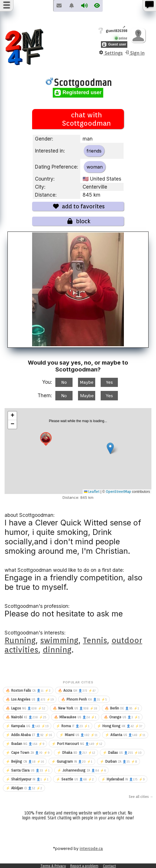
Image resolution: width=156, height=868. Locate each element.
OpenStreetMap (118, 492)
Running (20, 640)
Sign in (134, 53)
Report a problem (84, 866)
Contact (109, 866)
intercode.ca (91, 849)
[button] (46, 440)
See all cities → (141, 797)
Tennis (95, 640)
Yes (109, 382)
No (64, 382)
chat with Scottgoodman (78, 119)
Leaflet (92, 492)
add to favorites (78, 206)
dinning (57, 650)
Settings (111, 53)
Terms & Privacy (53, 866)
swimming (59, 640)
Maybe (87, 382)
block (78, 221)
